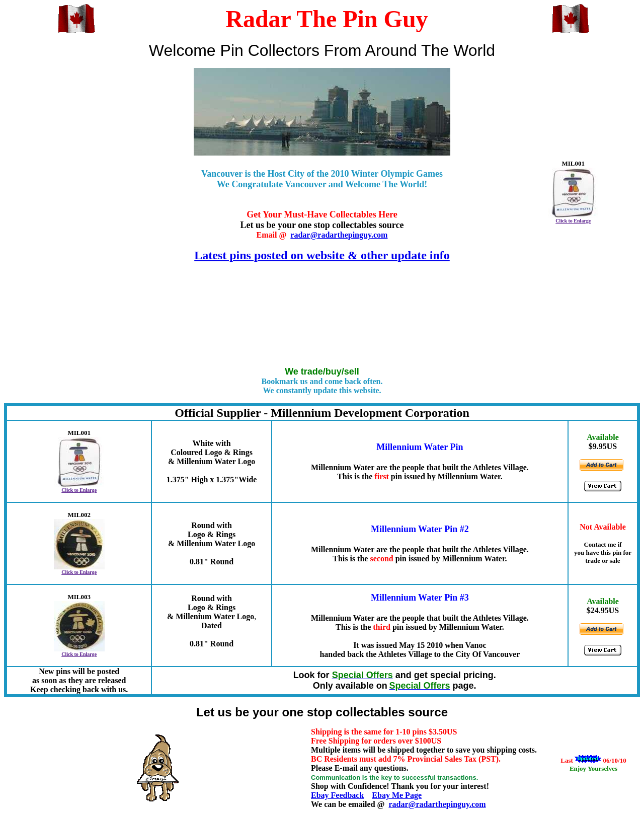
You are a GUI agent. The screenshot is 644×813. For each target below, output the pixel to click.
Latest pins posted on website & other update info (322, 255)
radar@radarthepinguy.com (339, 235)
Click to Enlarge (573, 221)
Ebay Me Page (397, 795)
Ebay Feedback (337, 795)
